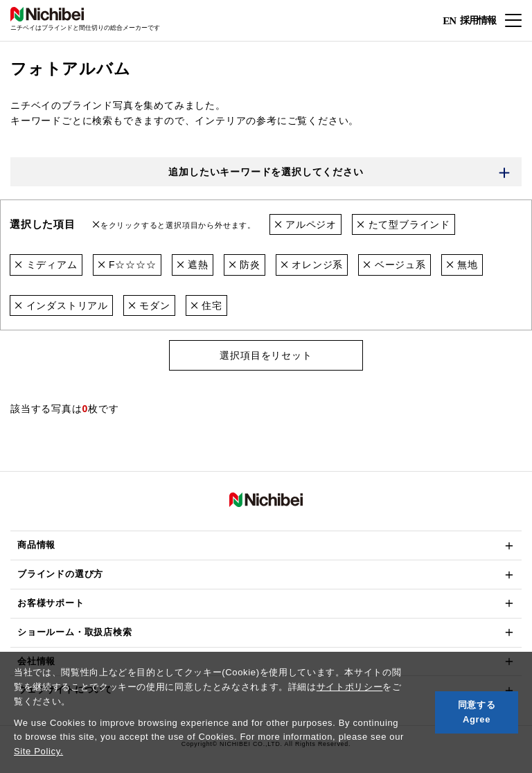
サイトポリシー (350, 687)
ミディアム (46, 265)
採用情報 (478, 20)
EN (449, 21)
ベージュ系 (394, 265)
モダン (149, 305)
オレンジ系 (312, 265)
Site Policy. (38, 751)
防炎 (245, 265)
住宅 (206, 305)
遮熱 (193, 265)
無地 (462, 265)
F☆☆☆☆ (127, 265)
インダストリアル (61, 305)
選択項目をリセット (266, 355)
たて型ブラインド (404, 224)
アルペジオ (306, 224)
